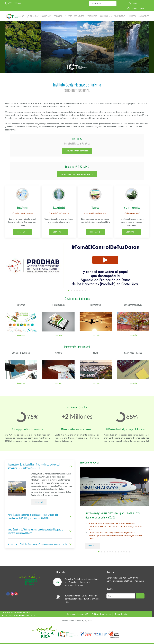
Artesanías (21, 305)
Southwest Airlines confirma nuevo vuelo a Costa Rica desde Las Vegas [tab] (130, 552)
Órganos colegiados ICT (77, 614)
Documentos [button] (79, 16)
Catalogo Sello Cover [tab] (74, 291)
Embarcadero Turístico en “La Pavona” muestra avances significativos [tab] (113, 552)
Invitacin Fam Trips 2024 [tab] (83, 291)
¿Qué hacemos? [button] (33, 16)
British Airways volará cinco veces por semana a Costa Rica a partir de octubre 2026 (113, 515)
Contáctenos (144, 16)
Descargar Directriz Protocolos (77, 174)
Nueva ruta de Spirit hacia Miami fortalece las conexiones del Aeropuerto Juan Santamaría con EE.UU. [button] (40, 466)
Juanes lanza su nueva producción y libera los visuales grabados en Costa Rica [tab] (124, 552)
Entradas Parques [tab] (71, 291)
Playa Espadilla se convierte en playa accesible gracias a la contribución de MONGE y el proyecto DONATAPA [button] (40, 516)
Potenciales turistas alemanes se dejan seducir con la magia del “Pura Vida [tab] (121, 552)
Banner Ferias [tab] (85, 291)
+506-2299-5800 (13, 3)
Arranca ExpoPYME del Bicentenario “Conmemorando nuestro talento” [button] (40, 544)
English (141, 9)
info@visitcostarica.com (134, 581)
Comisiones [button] (47, 16)
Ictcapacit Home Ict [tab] (77, 291)
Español (134, 9)
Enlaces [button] (133, 16)
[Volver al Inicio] (13, 16)
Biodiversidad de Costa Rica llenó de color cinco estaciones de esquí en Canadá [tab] (102, 552)
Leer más (21, 335)
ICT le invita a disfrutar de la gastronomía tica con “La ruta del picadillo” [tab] (127, 552)
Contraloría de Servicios (103, 4)
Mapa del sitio (121, 614)
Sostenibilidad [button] (106, 16)
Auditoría (58, 353)
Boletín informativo (58, 305)
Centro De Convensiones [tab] (80, 291)
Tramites (68, 16)
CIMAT (96, 353)
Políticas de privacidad (102, 614)
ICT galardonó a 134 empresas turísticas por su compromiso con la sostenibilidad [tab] (107, 552)
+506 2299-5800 (130, 578)
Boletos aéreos (96, 305)
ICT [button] (23, 16)
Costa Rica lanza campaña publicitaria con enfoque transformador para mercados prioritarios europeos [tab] (118, 552)
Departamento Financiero (133, 353)
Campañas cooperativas (133, 305)
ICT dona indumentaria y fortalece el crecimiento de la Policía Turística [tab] (104, 552)
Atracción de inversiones (21, 353)
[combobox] (138, 4)
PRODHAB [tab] (69, 291)
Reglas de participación (77, 151)
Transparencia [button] (120, 16)
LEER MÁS (22, 232)
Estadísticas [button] (92, 16)
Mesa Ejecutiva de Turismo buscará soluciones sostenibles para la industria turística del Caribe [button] (40, 531)
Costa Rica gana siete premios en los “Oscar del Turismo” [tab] (110, 552)
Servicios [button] (58, 16)
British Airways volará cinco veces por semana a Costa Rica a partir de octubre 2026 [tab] (99, 552)
